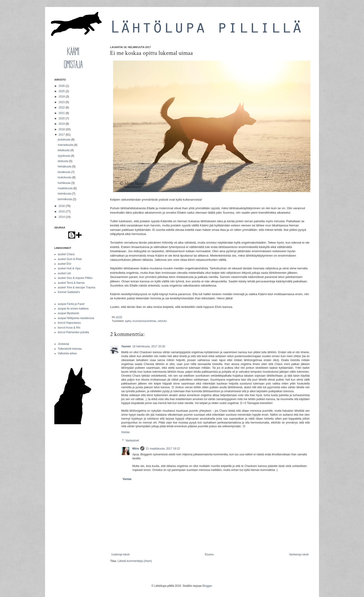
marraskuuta (66, 145)
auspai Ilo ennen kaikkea (73, 309)
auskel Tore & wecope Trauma (76, 287)
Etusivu (209, 555)
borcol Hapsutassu (69, 323)
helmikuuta (65, 194)
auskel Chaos (66, 254)
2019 (62, 124)
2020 (62, 118)
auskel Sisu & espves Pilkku (75, 278)
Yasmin (126, 346)
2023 (62, 102)
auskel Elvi (64, 264)
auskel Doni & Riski (70, 259)
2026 (62, 86)
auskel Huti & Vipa (69, 268)
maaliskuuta (65, 188)
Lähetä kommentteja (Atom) (135, 561)
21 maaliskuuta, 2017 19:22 (163, 449)
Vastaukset (132, 440)
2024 (62, 97)
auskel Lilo (64, 273)
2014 (62, 217)
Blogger (207, 586)
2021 (62, 113)
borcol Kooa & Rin (69, 328)
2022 (62, 108)
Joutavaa (63, 344)
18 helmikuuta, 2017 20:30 (149, 346)
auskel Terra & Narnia (71, 283)
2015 (62, 212)
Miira (136, 449)
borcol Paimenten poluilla (73, 332)
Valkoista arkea (67, 353)
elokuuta (63, 161)
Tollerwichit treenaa (70, 349)
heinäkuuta (65, 166)
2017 (62, 135)
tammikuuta (65, 199)
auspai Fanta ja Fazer (71, 304)
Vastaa (125, 432)
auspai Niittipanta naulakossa (76, 318)
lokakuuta (64, 150)
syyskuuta (64, 156)
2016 (62, 206)
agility (128, 321)
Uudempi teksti (120, 555)
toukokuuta (65, 177)
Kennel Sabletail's (69, 292)
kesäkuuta (64, 172)
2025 (62, 91)
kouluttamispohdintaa (144, 321)
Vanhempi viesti (299, 555)
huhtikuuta (64, 183)
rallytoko (162, 321)
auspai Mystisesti (68, 313)
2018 (62, 129)
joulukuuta (64, 140)
